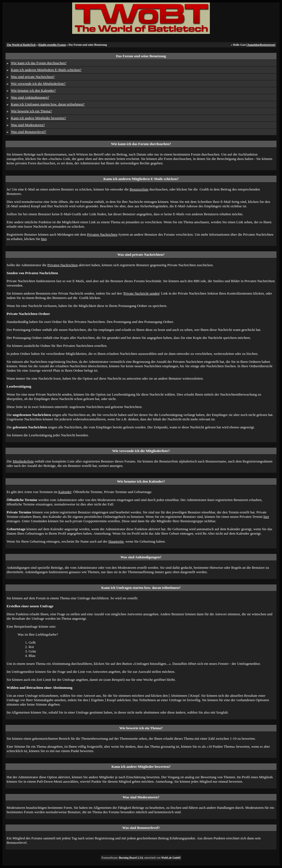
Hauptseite (116, 541)
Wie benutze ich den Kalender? (33, 90)
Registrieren (267, 45)
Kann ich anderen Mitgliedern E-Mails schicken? (46, 70)
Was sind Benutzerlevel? (29, 132)
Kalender (65, 492)
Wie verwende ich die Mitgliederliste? (38, 84)
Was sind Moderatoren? (28, 125)
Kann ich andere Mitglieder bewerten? (39, 118)
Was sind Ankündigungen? (30, 97)
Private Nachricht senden (141, 293)
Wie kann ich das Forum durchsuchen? (39, 63)
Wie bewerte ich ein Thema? (32, 111)
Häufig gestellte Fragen (52, 45)
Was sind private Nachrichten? (33, 77)
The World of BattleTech (21, 45)
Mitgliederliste (23, 461)
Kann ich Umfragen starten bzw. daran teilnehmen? (48, 104)
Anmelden (253, 45)
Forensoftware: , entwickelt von (141, 858)
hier (44, 239)
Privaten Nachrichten (102, 234)
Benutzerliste (139, 189)
